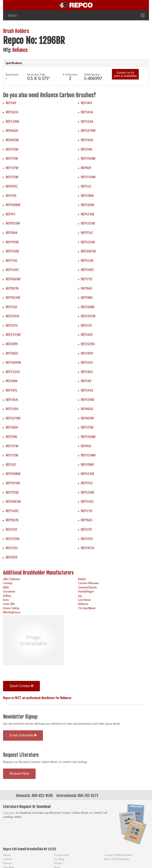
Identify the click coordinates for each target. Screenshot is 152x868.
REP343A (12, 112)
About (7, 855)
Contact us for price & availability (125, 74)
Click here (9, 813)
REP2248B (88, 307)
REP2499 (12, 344)
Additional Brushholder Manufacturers (38, 573)
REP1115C (87, 233)
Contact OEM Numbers (119, 855)
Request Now (19, 774)
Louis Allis (9, 604)
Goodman (9, 591)
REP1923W (13, 298)
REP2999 (87, 353)
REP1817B (12, 288)
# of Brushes (70, 74)
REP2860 (12, 353)
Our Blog (59, 859)
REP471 (11, 214)
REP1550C (13, 270)
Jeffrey (7, 596)
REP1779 (87, 279)
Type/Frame (12, 74)
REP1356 (12, 261)
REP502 (11, 465)
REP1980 (87, 298)
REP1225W (88, 242)
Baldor (82, 579)
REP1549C (88, 270)
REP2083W (88, 251)
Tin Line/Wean (87, 608)
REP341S (87, 103)
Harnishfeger (86, 591)
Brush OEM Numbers (117, 859)
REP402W (12, 140)
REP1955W (13, 223)
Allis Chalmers (11, 579)
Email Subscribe (23, 735)
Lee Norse (84, 600)
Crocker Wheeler (88, 583)
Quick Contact (21, 686)
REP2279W (88, 131)
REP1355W (88, 223)
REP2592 (12, 548)
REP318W (87, 196)
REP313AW (88, 177)
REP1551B (87, 261)
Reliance (20, 50)
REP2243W (88, 316)
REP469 (86, 168)
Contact (8, 859)
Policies (8, 863)
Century (8, 583)
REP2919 (12, 557)
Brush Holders (16, 31)
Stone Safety (11, 608)
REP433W (87, 214)
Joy (80, 596)
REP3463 (87, 372)
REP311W (12, 158)
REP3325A (13, 372)
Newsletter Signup (20, 717)
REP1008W (13, 205)
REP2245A (13, 316)
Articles (58, 863)
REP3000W (13, 362)
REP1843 (87, 288)
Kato (6, 600)
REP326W (87, 205)
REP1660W (13, 279)
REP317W (12, 168)
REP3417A (88, 548)
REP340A (87, 140)
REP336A (87, 121)
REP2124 (11, 307)
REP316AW (88, 158)
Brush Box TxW (36, 74)
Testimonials (61, 855)
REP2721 (86, 325)
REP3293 (87, 362)
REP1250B (12, 251)
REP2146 (87, 149)
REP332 (86, 186)
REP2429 (87, 335)
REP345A (87, 112)
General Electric (88, 587)
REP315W (12, 149)
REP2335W (13, 335)
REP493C (12, 186)
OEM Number (92, 74)
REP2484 (12, 381)
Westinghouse (12, 612)
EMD (6, 587)
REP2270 (12, 325)
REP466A (12, 131)
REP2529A (88, 344)
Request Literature (21, 755)
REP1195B (12, 242)
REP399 (11, 196)
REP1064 (12, 233)
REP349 (11, 103)
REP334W (12, 121)
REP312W (12, 177)
